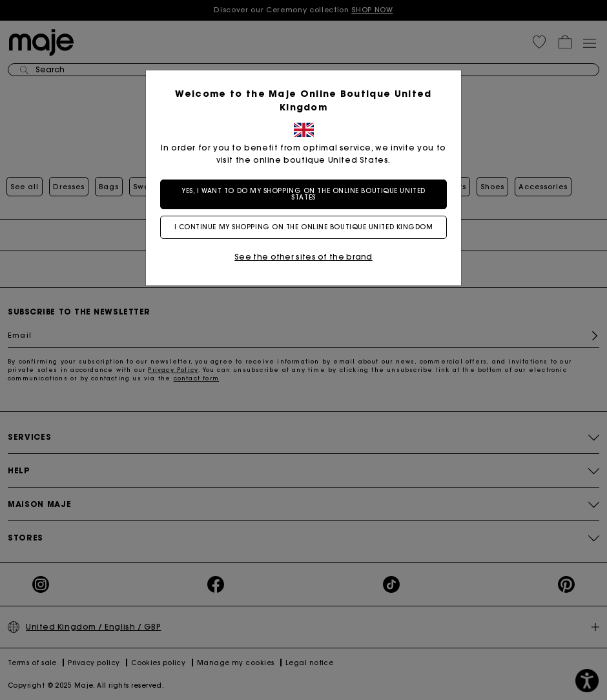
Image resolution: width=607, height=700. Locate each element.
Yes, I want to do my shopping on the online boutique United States (303, 194)
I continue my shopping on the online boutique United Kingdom (304, 227)
